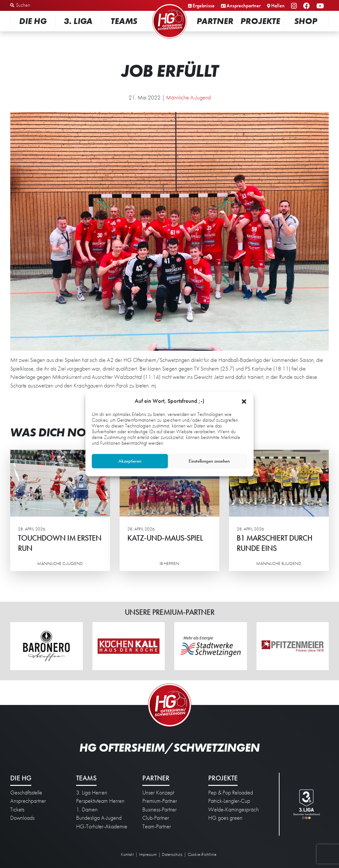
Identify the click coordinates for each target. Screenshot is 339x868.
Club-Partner (156, 818)
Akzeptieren (130, 461)
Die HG (33, 21)
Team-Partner (157, 826)
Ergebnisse (204, 6)
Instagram (295, 6)
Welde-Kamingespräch (233, 809)
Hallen (278, 6)
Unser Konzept (158, 793)
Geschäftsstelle (26, 793)
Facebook (307, 6)
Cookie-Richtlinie (202, 854)
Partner (215, 21)
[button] (244, 401)
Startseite (169, 5)
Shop (306, 21)
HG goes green (225, 818)
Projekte (260, 21)
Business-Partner (160, 809)
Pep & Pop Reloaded (231, 793)
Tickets (17, 809)
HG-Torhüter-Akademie (102, 826)
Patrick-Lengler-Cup (229, 801)
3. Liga (78, 21)
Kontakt (127, 854)
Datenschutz (172, 854)
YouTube (321, 6)
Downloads (22, 818)
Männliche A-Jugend (188, 98)
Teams (124, 21)
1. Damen (87, 809)
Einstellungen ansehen (209, 461)
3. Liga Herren (92, 793)
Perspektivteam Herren (100, 801)
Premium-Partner (160, 801)
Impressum (148, 854)
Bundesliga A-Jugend (99, 818)
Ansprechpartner (244, 6)
